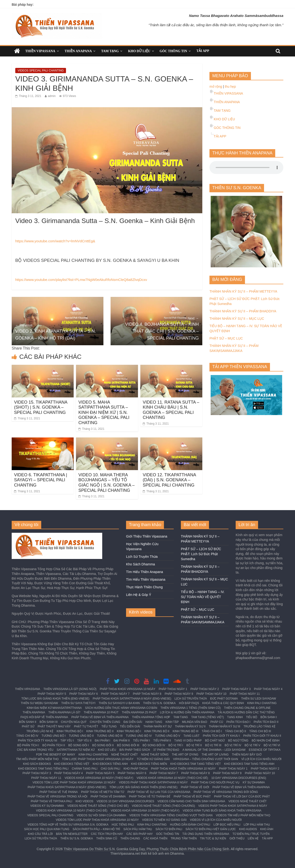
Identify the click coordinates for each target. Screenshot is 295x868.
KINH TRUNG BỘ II (157, 731)
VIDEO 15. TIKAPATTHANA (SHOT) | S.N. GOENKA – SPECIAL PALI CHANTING (41, 407)
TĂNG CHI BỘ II (236, 731)
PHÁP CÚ (217, 722)
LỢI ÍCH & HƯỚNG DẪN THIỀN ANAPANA (187, 712)
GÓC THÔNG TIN (173, 51)
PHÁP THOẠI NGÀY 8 (147, 694)
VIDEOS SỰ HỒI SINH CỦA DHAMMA (101, 815)
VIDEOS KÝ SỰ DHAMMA (47, 806)
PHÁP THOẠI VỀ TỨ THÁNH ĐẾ (150, 797)
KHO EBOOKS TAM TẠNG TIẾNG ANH (249, 764)
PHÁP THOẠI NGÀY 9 (179, 694)
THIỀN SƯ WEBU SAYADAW (39, 703)
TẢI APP (203, 51)
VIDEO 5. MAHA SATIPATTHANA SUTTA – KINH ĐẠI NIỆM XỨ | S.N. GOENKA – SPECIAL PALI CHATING (104, 412)
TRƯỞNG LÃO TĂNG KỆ (259, 726)
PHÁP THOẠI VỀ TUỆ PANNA (59, 792)
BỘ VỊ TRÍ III (213, 745)
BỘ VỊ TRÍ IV (233, 745)
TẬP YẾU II (84, 741)
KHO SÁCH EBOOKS (37, 764)
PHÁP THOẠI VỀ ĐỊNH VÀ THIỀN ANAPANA (100, 717)
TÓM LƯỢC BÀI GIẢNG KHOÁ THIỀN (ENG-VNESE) (55, 699)
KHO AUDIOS (248, 829)
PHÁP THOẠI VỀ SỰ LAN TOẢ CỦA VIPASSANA (159, 792)
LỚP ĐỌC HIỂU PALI (227, 825)
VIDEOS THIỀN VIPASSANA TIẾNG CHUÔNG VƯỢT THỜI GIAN (171, 815)
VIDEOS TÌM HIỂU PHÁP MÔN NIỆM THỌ (243, 815)
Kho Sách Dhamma (140, 564)
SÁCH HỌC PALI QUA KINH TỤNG (47, 829)
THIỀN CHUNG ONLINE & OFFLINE (247, 708)
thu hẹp (230, 86)
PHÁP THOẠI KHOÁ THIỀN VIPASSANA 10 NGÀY (183, 769)
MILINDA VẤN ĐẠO (195, 722)
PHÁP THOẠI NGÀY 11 (245, 694)
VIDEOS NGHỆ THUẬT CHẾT (248, 801)
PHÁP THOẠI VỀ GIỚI (195, 787)
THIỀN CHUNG (130, 838)
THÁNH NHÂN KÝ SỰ (158, 726)
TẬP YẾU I (67, 741)
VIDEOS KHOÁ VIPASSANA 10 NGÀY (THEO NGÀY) (99, 778)
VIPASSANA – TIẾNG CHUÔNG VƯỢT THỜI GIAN (206, 759)
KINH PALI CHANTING (262, 703)
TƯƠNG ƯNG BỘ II (81, 736)
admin (52, 96)
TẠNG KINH (235, 717)
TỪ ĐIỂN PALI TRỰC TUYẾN (251, 834)
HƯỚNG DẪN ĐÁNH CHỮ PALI (190, 825)
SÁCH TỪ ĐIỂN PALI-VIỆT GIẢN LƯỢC (211, 829)
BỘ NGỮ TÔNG (238, 741)
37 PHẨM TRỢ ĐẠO (166, 750)
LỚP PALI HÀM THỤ (257, 825)
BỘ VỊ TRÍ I (176, 745)
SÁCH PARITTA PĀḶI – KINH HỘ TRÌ (96, 829)
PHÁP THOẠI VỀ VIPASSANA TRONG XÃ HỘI (58, 797)
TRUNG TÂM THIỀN (184, 838)
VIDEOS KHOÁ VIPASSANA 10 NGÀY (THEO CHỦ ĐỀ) (172, 778)
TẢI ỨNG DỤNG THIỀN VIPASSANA (206, 834)
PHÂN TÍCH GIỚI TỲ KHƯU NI (37, 741)
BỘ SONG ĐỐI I (79, 745)
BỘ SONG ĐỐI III (128, 745)
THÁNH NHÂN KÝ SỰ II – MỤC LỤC (237, 319)
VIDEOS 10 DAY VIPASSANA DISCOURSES (125, 801)
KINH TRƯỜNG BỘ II (100, 731)
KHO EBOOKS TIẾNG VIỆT (72, 764)
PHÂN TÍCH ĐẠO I (238, 722)
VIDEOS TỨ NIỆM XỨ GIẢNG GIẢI (164, 820)
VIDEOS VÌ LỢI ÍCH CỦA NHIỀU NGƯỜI (216, 820)
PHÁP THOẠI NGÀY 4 (268, 689)
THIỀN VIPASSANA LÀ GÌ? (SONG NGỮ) (70, 689)
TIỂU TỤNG (109, 726)
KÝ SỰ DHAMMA (254, 782)
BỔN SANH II (28, 722)
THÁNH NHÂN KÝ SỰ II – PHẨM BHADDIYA (243, 311)
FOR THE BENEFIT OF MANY (56, 755)
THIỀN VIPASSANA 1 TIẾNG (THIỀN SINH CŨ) (191, 708)
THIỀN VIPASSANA (40, 51)
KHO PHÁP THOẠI (136, 769)
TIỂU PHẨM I (141, 741)
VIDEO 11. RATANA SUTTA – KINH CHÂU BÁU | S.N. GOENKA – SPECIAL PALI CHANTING (171, 410)
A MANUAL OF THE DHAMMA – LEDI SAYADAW (214, 750)
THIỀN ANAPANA (78, 51)
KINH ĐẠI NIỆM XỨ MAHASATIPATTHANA (54, 708)
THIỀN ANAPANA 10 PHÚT (101, 712)
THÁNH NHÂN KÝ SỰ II (190, 726)
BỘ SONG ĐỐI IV (154, 745)
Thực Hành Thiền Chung (144, 587)
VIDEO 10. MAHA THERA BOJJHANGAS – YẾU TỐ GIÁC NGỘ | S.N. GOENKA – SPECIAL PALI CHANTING (107, 483)
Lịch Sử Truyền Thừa (142, 557)
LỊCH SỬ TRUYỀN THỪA (191, 699)
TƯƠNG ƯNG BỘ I (54, 736)
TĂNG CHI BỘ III (260, 731)
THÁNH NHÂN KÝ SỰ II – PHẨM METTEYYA (243, 291)
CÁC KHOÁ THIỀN (155, 838)
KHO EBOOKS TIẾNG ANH (110, 764)
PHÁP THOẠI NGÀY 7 (115, 694)
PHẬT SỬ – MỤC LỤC (226, 338)
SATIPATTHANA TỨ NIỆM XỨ (76, 750)
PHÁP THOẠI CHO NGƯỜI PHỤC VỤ (215, 782)
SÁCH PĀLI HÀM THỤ (138, 829)
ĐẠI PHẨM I (103, 741)
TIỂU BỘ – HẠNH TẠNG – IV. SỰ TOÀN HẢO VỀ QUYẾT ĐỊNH (203, 597)
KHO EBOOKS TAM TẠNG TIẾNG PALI (43, 769)
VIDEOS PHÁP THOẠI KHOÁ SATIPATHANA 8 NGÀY (153, 782)
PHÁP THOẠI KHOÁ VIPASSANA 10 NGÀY (128, 689)
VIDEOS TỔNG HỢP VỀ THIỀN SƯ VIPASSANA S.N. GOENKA (68, 825)
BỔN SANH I (269, 717)
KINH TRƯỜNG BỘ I (70, 731)
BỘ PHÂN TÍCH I (28, 745)
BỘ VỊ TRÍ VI (272, 745)
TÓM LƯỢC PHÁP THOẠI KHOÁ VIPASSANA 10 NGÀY (98, 759)
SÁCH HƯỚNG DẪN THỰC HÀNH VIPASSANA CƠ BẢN (121, 708)
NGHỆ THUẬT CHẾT (125, 755)
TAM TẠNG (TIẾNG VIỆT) (208, 717)
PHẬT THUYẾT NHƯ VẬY (54, 726)
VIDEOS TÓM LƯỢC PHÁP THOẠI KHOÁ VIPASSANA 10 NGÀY (74, 782)
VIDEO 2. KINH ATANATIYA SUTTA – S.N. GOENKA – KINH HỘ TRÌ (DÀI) (58, 332)
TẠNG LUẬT (191, 736)
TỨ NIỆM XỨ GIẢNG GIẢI (153, 759)
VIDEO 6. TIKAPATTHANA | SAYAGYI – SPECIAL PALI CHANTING (41, 480)
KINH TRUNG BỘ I (129, 731)
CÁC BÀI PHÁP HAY (140, 834)
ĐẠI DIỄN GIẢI (133, 722)
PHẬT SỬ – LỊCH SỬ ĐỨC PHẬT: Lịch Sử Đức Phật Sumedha (201, 554)
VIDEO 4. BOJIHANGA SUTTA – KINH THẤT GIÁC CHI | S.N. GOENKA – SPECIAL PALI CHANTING (156, 328)
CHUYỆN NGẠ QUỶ (74, 722)
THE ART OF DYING (185, 755)
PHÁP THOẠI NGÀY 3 (236, 689)
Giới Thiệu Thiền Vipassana (147, 536)
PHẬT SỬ (28, 726)
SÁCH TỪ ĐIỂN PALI (169, 829)
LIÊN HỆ (253, 838)
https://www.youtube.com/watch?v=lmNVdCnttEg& (55, 241)
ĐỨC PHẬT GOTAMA (224, 699)
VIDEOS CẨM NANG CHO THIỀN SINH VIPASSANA (191, 801)
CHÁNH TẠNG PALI (85, 769)
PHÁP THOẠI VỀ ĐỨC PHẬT (192, 797)
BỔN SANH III (49, 722)
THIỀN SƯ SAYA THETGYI (78, 703)
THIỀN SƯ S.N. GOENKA (159, 703)
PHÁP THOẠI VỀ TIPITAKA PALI (51, 801)
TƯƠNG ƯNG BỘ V (168, 736)
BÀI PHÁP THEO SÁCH (135, 750)
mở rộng (216, 86)
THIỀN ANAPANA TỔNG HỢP (151, 717)
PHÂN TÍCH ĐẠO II (266, 722)
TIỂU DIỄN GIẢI (130, 726)
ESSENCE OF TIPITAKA (265, 750)
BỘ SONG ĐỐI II (103, 745)
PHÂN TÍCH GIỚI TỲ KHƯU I (221, 736)
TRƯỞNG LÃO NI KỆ (40, 731)
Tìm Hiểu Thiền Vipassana (146, 579)
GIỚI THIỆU (237, 838)
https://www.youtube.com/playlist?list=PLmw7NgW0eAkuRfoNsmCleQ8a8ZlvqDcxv (81, 280)
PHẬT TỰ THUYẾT (86, 726)
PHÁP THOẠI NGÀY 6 (84, 694)
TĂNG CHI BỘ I (212, 731)
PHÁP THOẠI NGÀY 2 (205, 689)
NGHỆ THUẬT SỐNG (155, 755)
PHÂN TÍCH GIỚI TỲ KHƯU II (262, 736)
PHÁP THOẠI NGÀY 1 (173, 689)
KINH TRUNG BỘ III (185, 731)
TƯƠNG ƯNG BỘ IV (139, 736)
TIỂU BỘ (252, 717)
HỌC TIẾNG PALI (123, 825)
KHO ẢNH (267, 829)
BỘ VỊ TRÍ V (252, 745)
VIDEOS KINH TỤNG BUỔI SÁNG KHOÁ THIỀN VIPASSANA (222, 811)
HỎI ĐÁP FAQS (189, 703)
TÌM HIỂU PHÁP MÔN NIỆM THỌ (37, 759)
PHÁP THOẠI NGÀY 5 (52, 694)
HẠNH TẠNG (154, 722)
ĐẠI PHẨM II (122, 741)
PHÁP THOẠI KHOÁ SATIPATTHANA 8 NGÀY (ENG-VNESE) (132, 699)
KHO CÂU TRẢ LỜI (40, 834)
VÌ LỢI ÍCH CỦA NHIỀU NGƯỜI (261, 759)
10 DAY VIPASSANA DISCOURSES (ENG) (239, 778)
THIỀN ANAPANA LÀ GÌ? (64, 712)
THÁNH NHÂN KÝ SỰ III (224, 726)
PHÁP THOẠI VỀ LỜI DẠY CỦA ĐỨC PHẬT (242, 797)
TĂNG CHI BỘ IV (27, 736)
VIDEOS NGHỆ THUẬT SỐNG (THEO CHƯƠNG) (163, 806)
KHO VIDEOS (84, 801)
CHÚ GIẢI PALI (111, 769)
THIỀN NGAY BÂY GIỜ (247, 755)
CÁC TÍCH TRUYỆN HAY (107, 834)
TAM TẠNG (110, 51)
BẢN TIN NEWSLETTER (72, 834)
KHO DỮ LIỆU (139, 51)
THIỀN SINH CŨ (107, 838)
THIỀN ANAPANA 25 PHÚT (139, 712)
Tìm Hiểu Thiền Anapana (145, 572)
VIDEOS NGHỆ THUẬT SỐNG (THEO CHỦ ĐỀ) (98, 806)
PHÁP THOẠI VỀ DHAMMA (108, 797)
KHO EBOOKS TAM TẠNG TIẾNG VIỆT (196, 764)
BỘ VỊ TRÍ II (194, 745)
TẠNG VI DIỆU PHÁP (188, 741)
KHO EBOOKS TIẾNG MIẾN (149, 764)
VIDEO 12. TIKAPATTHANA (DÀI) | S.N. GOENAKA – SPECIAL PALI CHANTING (169, 480)
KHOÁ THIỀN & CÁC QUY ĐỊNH (223, 703)
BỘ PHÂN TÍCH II (54, 745)
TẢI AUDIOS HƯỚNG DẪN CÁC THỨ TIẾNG (246, 712)
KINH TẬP (172, 722)
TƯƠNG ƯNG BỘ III (110, 736)
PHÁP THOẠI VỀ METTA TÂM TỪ (103, 792)
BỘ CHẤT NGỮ (215, 741)
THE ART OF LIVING (215, 755)
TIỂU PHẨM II (162, 741)
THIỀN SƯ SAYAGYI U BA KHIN (119, 703)
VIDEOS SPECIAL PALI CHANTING (41, 71)
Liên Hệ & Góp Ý (139, 595)
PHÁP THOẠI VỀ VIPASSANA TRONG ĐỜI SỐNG (226, 792)
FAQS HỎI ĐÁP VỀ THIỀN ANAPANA (44, 717)
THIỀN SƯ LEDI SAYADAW (259, 699)
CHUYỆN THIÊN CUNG (105, 722)
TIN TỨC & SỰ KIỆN (213, 838)
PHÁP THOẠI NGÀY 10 (211, 694)
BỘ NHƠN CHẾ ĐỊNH (265, 741)
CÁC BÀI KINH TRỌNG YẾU (35, 750)
